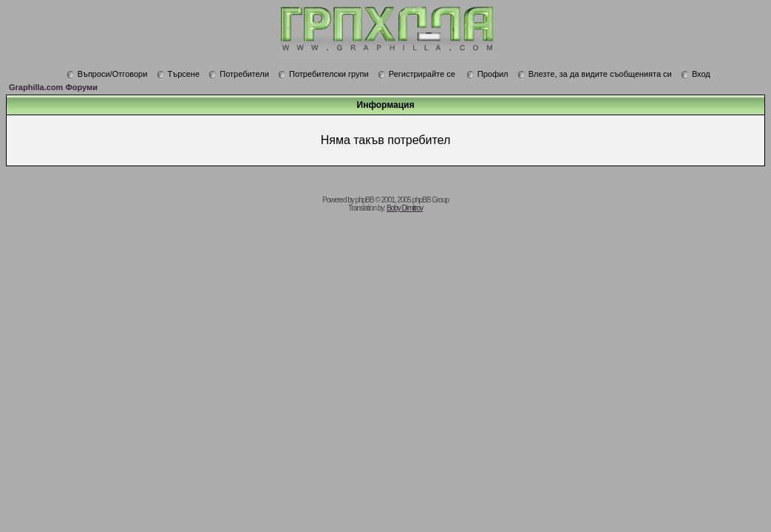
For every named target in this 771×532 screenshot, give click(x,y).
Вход (696, 74)
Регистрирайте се (417, 74)
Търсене (179, 74)
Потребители (239, 74)
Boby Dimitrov (405, 208)
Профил (488, 74)
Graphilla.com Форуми (53, 87)
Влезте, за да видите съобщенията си (595, 74)
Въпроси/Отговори (107, 74)
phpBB (365, 200)
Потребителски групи (323, 74)
